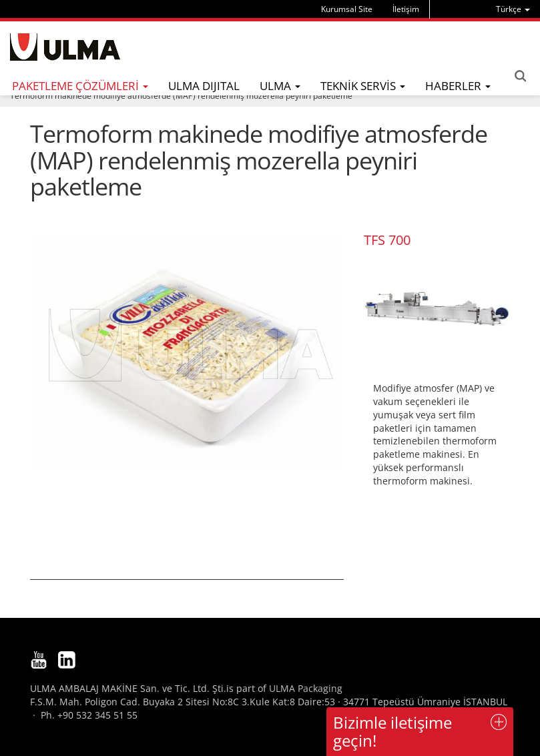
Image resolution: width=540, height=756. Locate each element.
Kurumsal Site (347, 9)
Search (520, 76)
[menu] (513, 9)
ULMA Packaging (306, 688)
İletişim (406, 9)
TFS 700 (387, 240)
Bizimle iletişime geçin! (392, 731)
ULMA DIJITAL (204, 86)
